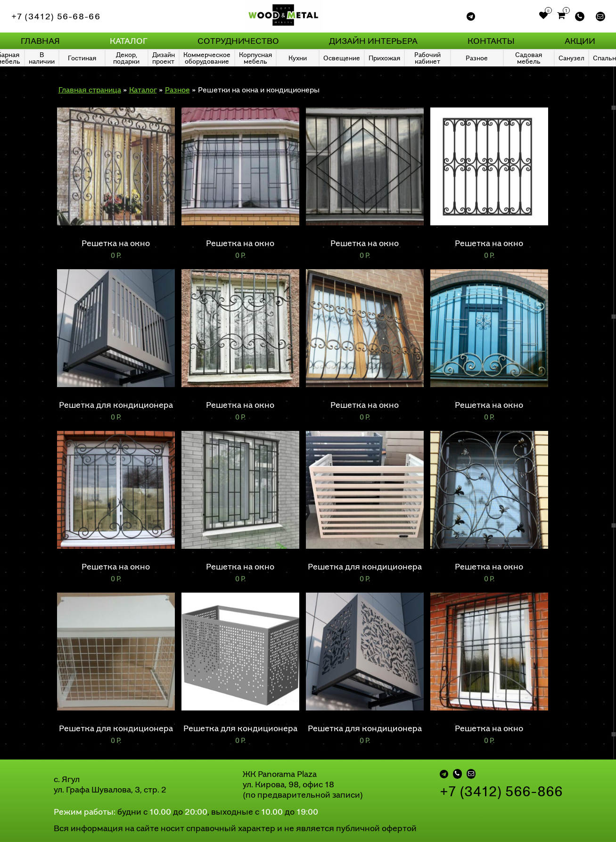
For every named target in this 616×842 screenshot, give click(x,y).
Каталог (129, 41)
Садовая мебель (529, 58)
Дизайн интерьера (373, 41)
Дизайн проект (164, 58)
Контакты (491, 41)
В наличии (42, 58)
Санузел (571, 58)
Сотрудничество (238, 41)
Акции (580, 41)
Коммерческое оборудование (207, 58)
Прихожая (384, 58)
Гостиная (82, 58)
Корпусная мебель (255, 58)
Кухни (298, 58)
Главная (40, 41)
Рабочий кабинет (427, 58)
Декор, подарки (126, 58)
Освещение (342, 58)
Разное (477, 58)
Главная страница (90, 90)
